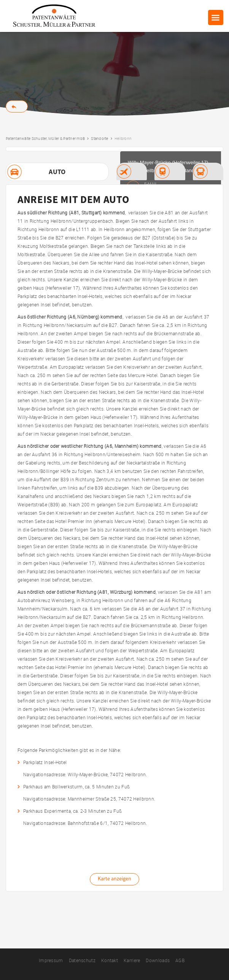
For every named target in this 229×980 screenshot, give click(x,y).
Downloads (158, 960)
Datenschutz (82, 960)
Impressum (51, 960)
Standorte (99, 139)
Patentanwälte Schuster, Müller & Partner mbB (45, 139)
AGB (180, 960)
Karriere (132, 960)
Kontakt (110, 960)
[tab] (57, 172)
